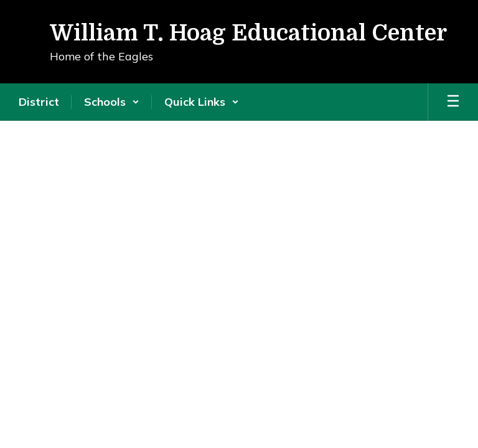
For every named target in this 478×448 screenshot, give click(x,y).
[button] (112, 102)
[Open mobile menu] (453, 102)
